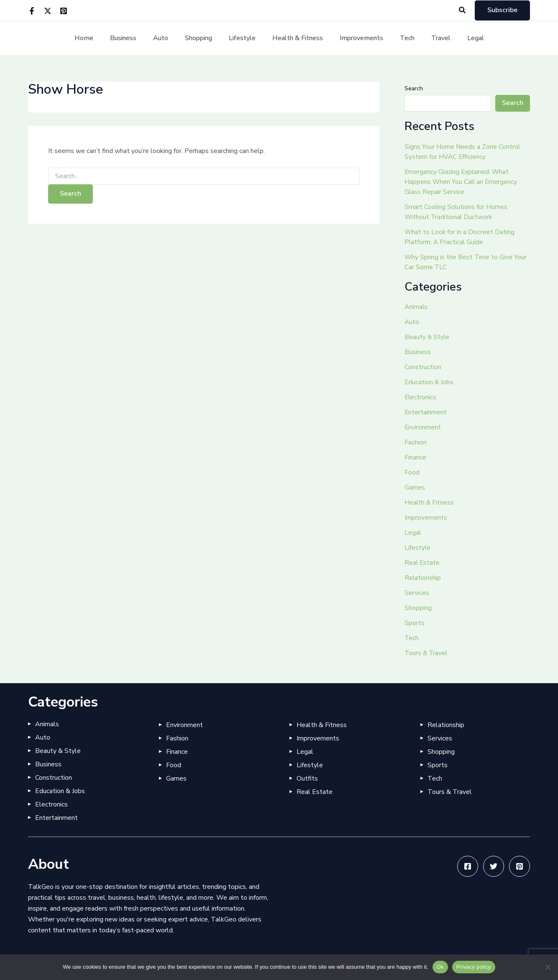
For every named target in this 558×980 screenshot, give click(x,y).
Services (417, 593)
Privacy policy (474, 967)
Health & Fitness (296, 38)
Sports (415, 623)
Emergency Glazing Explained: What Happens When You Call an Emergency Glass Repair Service (462, 182)
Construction (423, 367)
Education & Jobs (429, 382)
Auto (169, 38)
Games (415, 487)
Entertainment (426, 412)
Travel (429, 38)
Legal (461, 38)
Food (412, 472)
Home (99, 38)
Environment (423, 427)
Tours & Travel (427, 653)
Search (414, 88)
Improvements (356, 38)
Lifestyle (244, 38)
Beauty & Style (427, 337)
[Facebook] (32, 11)
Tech (399, 38)
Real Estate (422, 563)
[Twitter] (48, 11)
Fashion (416, 442)
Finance (415, 457)
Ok (440, 967)
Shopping (203, 38)
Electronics (421, 397)
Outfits (307, 778)
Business (135, 38)
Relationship (423, 578)
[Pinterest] (64, 11)
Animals (416, 307)
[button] (463, 11)
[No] (548, 967)
